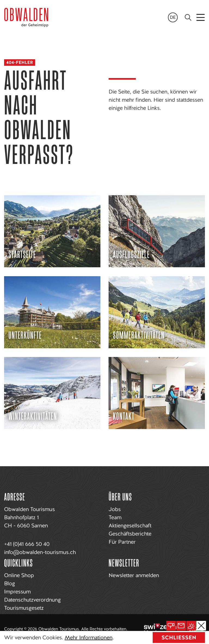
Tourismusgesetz (24, 608)
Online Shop (19, 575)
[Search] (188, 17)
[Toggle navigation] (201, 17)
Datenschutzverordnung (32, 600)
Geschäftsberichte (130, 534)
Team (115, 517)
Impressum (17, 592)
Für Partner (122, 542)
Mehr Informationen (89, 637)
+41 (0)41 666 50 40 (27, 544)
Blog (10, 583)
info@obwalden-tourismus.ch (40, 552)
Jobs (115, 509)
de (173, 17)
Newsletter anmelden (134, 575)
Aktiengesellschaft (130, 525)
